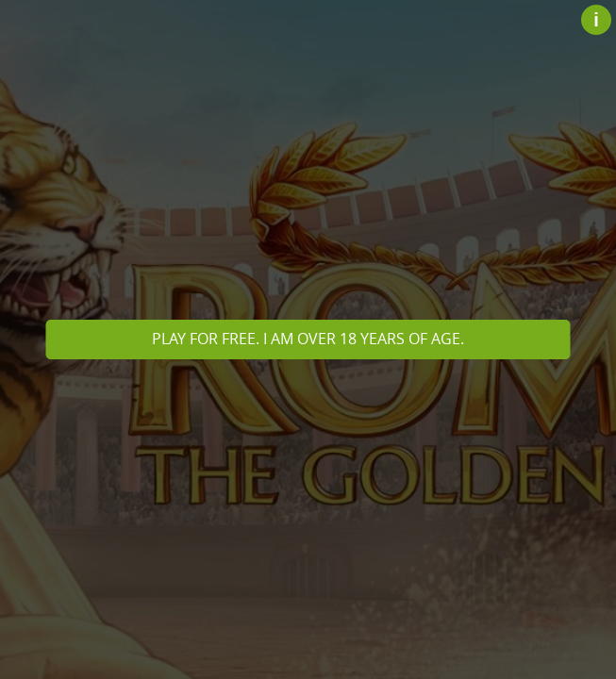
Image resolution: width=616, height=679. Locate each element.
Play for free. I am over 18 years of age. (308, 339)
